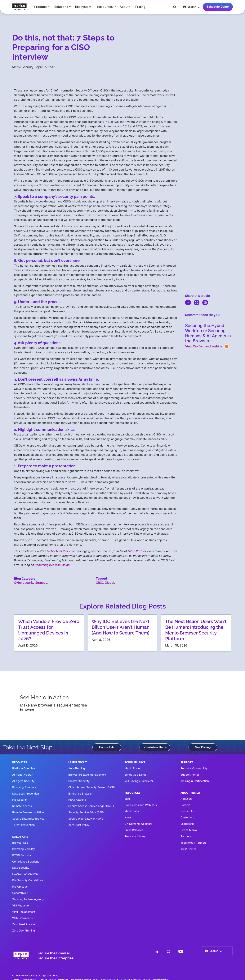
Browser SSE (20, 843)
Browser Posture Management (87, 775)
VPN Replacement (24, 912)
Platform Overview (24, 768)
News (128, 817)
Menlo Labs (132, 811)
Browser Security (79, 781)
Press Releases (134, 830)
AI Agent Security (23, 781)
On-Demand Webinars (138, 824)
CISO (100, 583)
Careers (185, 805)
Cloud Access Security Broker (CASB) (92, 787)
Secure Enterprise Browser (29, 819)
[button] (41, 7)
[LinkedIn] (156, 951)
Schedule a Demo (155, 747)
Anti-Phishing (77, 768)
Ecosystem (83, 7)
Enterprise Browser (80, 793)
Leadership (187, 824)
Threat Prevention (23, 825)
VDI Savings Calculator (139, 781)
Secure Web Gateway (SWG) (86, 819)
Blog (127, 799)
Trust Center (188, 849)
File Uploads (20, 887)
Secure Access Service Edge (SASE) (91, 806)
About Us (186, 799)
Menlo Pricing (133, 768)
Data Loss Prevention (26, 793)
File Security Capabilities (28, 880)
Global (109, 583)
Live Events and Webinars (141, 805)
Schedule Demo (218, 7)
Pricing (140, 7)
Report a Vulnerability (194, 768)
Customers (187, 817)
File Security (20, 800)
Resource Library (135, 836)
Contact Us (107, 747)
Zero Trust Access (24, 924)
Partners (186, 836)
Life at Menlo (189, 830)
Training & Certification (195, 781)
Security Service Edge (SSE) (86, 812)
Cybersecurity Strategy (31, 583)
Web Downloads (22, 918)
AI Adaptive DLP (23, 775)
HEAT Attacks (77, 800)
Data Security (21, 868)
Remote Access (22, 806)
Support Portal (190, 775)
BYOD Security (22, 855)
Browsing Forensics (24, 787)
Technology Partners (193, 843)
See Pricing (203, 747)
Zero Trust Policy (79, 825)
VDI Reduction (21, 905)
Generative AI (21, 893)
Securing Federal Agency (28, 899)
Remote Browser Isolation (28, 812)
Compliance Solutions (26, 861)
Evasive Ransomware (25, 874)
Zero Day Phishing (24, 930)
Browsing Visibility (24, 849)
